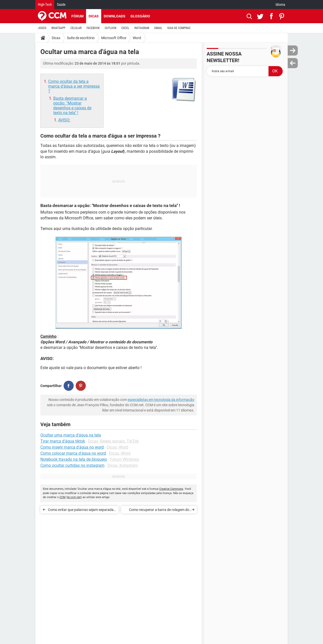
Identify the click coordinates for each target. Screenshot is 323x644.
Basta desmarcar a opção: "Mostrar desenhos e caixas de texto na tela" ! (72, 106)
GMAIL (158, 28)
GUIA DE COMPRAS (179, 28)
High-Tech (45, 5)
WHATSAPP (58, 28)
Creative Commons (171, 489)
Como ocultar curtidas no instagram (72, 465)
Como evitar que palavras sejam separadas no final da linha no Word (82, 511)
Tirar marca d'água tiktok (63, 441)
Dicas (94, 16)
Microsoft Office (114, 38)
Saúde (61, 5)
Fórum (77, 16)
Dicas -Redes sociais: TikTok (113, 441)
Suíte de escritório (81, 38)
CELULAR (76, 28)
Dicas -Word (117, 447)
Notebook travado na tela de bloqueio (74, 459)
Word (137, 38)
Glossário (140, 16)
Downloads (115, 16)
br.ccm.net (74, 497)
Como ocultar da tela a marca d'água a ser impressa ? (74, 86)
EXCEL (125, 28)
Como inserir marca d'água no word (72, 447)
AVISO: (64, 120)
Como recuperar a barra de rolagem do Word (159, 511)
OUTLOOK (111, 28)
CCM (63, 497)
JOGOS (42, 28)
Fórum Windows (125, 459)
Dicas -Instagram (123, 465)
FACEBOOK (93, 28)
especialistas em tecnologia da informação (161, 400)
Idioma (280, 5)
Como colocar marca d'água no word (73, 453)
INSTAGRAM (142, 28)
